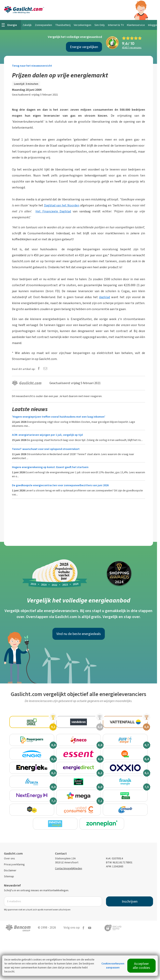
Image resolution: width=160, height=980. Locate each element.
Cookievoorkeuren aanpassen (113, 966)
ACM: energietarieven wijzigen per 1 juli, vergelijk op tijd (47, 435)
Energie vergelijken (84, 47)
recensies (132, 48)
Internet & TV (116, 25)
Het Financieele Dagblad (53, 211)
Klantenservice (136, 25)
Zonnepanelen (43, 25)
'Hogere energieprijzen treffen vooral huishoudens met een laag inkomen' (59, 417)
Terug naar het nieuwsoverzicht (32, 66)
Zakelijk (27, 25)
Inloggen (153, 25)
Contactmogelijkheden (69, 884)
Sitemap (9, 892)
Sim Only (100, 25)
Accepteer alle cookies (141, 966)
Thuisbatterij (63, 25)
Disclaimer (10, 886)
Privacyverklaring (14, 880)
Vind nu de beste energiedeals (79, 634)
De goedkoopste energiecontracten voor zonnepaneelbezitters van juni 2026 (60, 485)
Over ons (9, 874)
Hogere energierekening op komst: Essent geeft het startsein (50, 467)
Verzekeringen (82, 25)
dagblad (105, 297)
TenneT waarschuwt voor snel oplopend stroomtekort (46, 449)
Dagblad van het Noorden (62, 205)
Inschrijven (130, 917)
